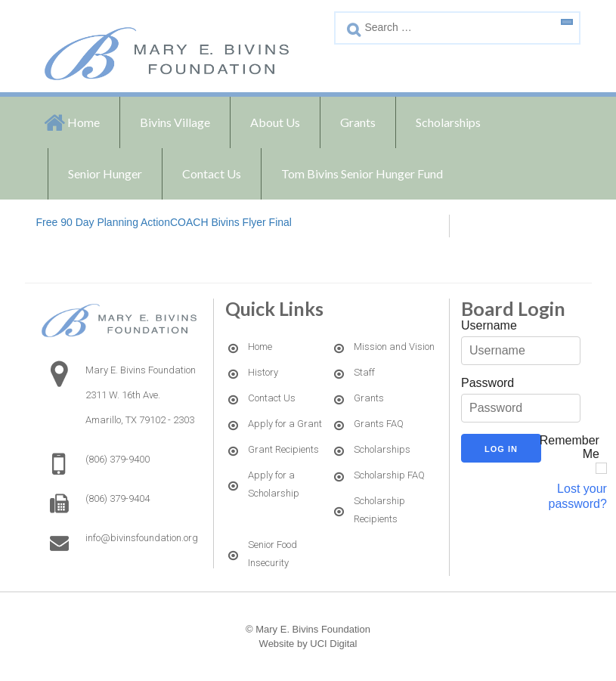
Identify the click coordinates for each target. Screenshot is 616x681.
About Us (275, 122)
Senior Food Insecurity (272, 554)
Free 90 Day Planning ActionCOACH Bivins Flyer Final (164, 222)
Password (488, 383)
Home (84, 122)
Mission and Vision (394, 347)
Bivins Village (175, 122)
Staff (364, 372)
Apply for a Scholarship (274, 484)
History (263, 372)
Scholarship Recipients (379, 510)
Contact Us (212, 173)
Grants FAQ (379, 424)
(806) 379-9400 (118, 459)
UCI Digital (333, 644)
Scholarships (448, 122)
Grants (358, 122)
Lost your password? (578, 496)
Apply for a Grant (285, 424)
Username (489, 325)
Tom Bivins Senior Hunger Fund (362, 173)
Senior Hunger (105, 173)
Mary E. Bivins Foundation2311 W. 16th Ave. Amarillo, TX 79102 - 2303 (141, 395)
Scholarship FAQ (389, 475)
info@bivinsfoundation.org (142, 538)
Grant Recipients (283, 449)
